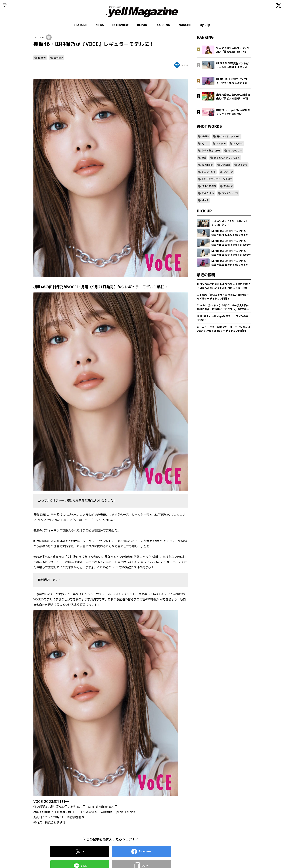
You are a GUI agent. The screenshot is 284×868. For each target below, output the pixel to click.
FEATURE (80, 25)
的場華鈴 (226, 165)
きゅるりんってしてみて (227, 158)
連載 (204, 158)
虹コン (205, 143)
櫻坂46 (42, 58)
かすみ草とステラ (211, 151)
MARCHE (185, 25)
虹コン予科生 (209, 172)
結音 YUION (208, 193)
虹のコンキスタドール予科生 (217, 179)
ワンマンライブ (230, 193)
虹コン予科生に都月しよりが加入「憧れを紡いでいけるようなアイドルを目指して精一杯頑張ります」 (224, 286)
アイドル (221, 143)
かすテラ (243, 165)
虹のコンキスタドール (229, 136)
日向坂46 (238, 143)
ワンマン (228, 172)
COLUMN (164, 25)
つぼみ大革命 (209, 186)
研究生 (205, 200)
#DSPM (205, 136)
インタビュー (235, 151)
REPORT (143, 25)
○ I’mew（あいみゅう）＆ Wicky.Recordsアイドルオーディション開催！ (223, 297)
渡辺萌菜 (228, 186)
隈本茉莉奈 (207, 165)
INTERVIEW (120, 25)
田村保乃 (59, 58)
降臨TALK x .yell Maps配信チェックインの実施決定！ (223, 318)
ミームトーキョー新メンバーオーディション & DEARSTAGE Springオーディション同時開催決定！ (224, 329)
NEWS (100, 25)
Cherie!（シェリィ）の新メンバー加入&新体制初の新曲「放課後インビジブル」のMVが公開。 (223, 307)
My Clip (205, 25)
